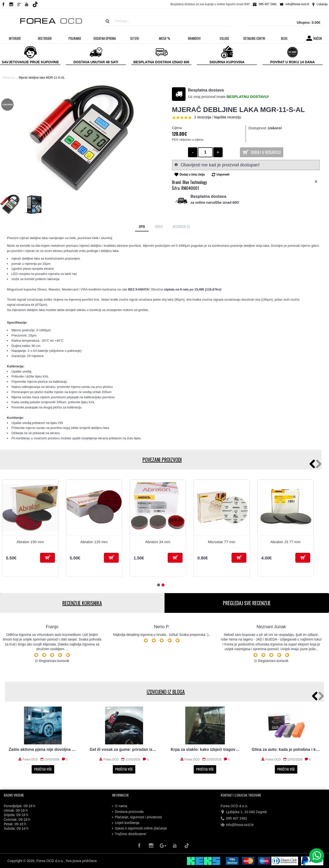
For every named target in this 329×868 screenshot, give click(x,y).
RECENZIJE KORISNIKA (82, 603)
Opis (142, 226)
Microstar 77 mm (222, 542)
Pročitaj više (43, 769)
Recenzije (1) (181, 226)
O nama (120, 806)
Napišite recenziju (227, 117)
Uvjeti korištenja (126, 823)
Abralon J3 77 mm (285, 542)
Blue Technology (195, 182)
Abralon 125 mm (94, 542)
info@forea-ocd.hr (237, 825)
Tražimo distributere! (129, 834)
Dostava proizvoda (128, 812)
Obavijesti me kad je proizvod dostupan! (220, 165)
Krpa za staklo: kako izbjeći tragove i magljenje (205, 749)
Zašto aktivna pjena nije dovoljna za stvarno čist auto (43, 749)
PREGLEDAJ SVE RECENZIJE (247, 603)
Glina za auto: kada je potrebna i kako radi (286, 749)
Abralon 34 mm (158, 542)
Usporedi (223, 175)
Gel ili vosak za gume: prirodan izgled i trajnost (124, 749)
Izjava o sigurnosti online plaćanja (139, 828)
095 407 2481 (234, 819)
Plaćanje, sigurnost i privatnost (137, 817)
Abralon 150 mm (30, 542)
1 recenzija (203, 117)
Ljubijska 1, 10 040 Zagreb (244, 812)
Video (159, 226)
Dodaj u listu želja (192, 175)
